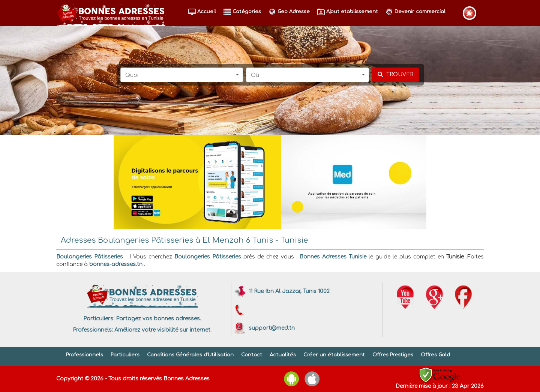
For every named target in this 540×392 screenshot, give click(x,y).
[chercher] (395, 75)
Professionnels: (93, 330)
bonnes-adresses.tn (116, 264)
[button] (182, 75)
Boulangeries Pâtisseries (90, 257)
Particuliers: (99, 319)
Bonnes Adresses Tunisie (333, 257)
